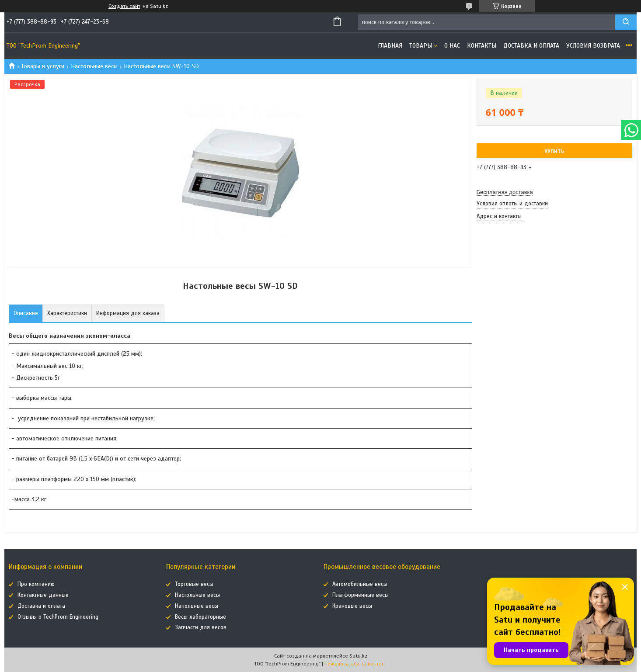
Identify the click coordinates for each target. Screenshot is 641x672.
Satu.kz (358, 656)
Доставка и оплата (531, 46)
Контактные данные (43, 595)
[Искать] (626, 22)
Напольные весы (197, 606)
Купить (554, 151)
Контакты (482, 46)
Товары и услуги (43, 66)
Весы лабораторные (200, 617)
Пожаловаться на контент (356, 664)
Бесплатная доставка (505, 192)
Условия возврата (593, 46)
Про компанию (36, 584)
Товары (421, 46)
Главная (390, 46)
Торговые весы (194, 584)
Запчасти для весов (201, 627)
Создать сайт (124, 6)
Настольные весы (94, 66)
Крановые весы (352, 606)
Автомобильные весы (360, 584)
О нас (452, 46)
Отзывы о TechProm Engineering (58, 617)
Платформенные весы (361, 595)
